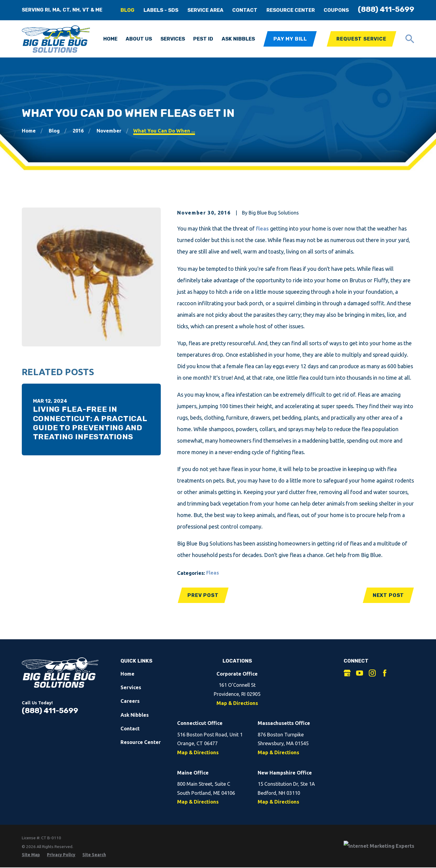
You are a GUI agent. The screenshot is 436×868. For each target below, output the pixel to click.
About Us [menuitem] (139, 39)
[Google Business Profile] (347, 673)
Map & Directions (237, 703)
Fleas (213, 573)
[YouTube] (360, 673)
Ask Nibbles (135, 715)
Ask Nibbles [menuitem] (238, 39)
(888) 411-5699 (386, 9)
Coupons (336, 10)
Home (127, 674)
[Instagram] (372, 673)
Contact (245, 10)
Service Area (205, 10)
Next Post (388, 595)
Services (131, 687)
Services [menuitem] (173, 39)
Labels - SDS (161, 10)
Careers (130, 701)
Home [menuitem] (110, 39)
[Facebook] (385, 673)
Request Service (361, 39)
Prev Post (203, 595)
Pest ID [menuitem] (203, 39)
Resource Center (291, 10)
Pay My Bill (290, 39)
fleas (262, 228)
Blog (127, 10)
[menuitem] (31, 855)
